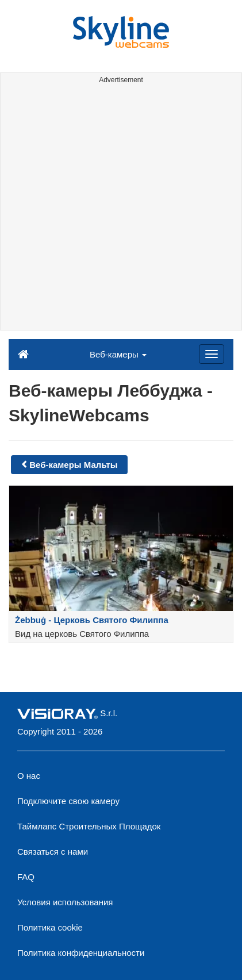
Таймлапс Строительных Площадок (89, 826)
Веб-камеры (118, 354)
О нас (29, 776)
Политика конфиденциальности (81, 953)
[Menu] (212, 354)
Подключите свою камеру (68, 801)
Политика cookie (50, 927)
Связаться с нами (53, 852)
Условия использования (65, 902)
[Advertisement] (121, 209)
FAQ (26, 877)
